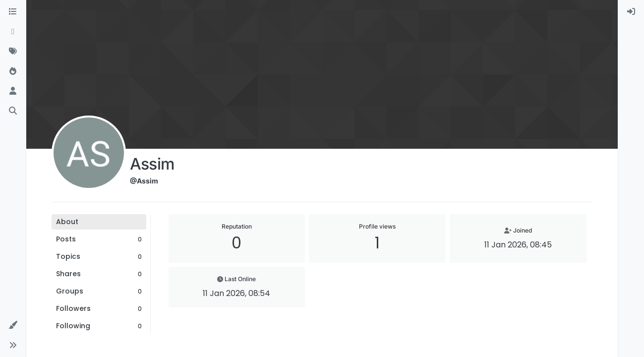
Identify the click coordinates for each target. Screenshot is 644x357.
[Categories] (13, 12)
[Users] (13, 91)
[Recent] (13, 32)
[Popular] (13, 71)
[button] (13, 325)
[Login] (631, 12)
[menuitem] (631, 12)
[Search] (13, 111)
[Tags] (13, 52)
